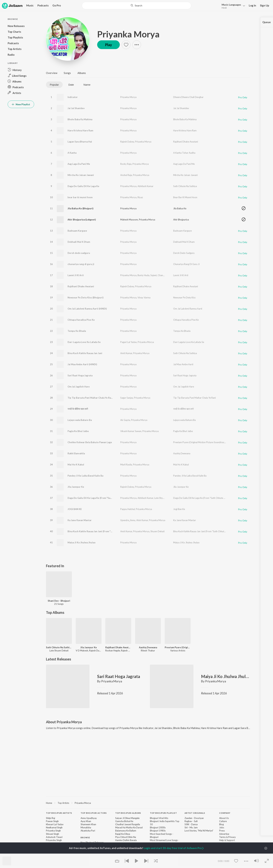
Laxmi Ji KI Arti (76, 275)
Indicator (73, 97)
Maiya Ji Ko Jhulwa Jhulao (81, 542)
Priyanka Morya (128, 34)
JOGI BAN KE (75, 509)
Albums (82, 73)
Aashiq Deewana (182, 453)
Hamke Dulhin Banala (126, 840)
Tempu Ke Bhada (77, 331)
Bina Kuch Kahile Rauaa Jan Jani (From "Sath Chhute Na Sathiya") (103, 531)
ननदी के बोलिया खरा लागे (78, 409)
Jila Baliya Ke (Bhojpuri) (80, 208)
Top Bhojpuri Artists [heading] (59, 813)
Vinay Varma (144, 298)
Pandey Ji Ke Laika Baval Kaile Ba (85, 476)
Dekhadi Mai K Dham (79, 242)
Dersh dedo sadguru (79, 253)
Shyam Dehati (157, 531)
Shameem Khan (88, 824)
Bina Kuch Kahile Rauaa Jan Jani (85, 353)
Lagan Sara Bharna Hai (80, 142)
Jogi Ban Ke (179, 509)
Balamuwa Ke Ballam (126, 831)
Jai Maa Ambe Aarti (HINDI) (82, 364)
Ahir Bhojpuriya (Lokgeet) (82, 220)
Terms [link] (222, 837)
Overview (52, 73)
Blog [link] (221, 824)
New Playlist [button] (21, 104)
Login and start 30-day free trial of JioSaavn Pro (174, 848)
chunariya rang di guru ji (81, 264)
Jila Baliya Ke (180, 208)
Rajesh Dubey (127, 142)
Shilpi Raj (50, 818)
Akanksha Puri (88, 831)
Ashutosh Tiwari (54, 837)
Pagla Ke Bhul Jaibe (78, 431)
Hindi (224, 8)
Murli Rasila (126, 465)
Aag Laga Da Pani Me (79, 164)
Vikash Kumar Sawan (131, 431)
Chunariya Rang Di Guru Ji (186, 264)
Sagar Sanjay (127, 398)
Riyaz (140, 197)
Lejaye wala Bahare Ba (80, 420)
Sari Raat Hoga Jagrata (80, 375)
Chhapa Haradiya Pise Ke (81, 320)
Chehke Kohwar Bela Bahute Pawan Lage (90, 442)
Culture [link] (223, 821)
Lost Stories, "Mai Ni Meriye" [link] (199, 831)
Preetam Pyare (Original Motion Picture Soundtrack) (200, 442)
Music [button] (30, 5)
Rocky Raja (126, 164)
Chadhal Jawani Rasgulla (128, 824)
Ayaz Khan (86, 821)
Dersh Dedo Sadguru (184, 253)
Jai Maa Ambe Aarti (183, 364)
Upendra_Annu (128, 520)
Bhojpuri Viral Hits (159, 818)
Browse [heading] (85, 837)
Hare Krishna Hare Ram (80, 130)
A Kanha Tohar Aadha (184, 153)
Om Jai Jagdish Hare (79, 387)
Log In (252, 5)
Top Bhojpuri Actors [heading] (94, 813)
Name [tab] (87, 85)
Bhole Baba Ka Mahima (80, 119)
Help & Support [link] (227, 840)
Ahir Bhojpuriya (181, 220)
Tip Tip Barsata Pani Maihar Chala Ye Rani (90, 398)
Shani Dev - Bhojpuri (59, 601)
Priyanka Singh (53, 831)
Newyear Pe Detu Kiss (184, 298)
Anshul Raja (126, 175)
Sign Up (265, 5)
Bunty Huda (143, 275)
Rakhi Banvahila (76, 453)
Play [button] (108, 45)
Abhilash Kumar (145, 186)
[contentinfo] (148, 837)
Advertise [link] (224, 834)
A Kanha (72, 153)
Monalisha (86, 827)
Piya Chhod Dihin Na (126, 837)
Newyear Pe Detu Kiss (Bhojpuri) (85, 298)
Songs (67, 73)
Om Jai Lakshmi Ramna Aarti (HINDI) (87, 309)
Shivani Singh (52, 834)
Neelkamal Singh (54, 827)
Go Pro (57, 5)
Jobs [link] (222, 827)
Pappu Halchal (128, 509)
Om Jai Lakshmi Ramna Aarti (188, 309)
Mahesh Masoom (129, 220)
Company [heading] (225, 813)
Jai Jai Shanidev (76, 108)
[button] (232, 6)
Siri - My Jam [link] (191, 827)
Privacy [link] (232, 837)
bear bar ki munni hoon (80, 197)
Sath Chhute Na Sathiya (185, 186)
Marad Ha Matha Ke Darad (129, 827)
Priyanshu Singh (54, 840)
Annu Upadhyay (89, 818)
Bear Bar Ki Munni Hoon (185, 197)
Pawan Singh (52, 821)
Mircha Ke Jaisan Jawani (81, 175)
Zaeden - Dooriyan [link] (194, 818)
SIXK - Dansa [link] (191, 824)
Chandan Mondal (166, 275)
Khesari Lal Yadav (55, 824)
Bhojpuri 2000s (158, 827)
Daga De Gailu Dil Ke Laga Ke (83, 186)
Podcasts (43, 5)
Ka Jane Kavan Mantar (80, 520)
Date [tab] (71, 85)
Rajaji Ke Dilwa (123, 834)
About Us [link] (224, 818)
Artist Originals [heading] (195, 813)
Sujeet (154, 275)
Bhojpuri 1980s (158, 831)
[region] (148, 803)
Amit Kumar (126, 353)
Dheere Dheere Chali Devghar (188, 97)
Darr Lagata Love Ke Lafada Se (84, 342)
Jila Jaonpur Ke (76, 487)
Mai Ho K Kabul (76, 465)
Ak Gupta (125, 420)
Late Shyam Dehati (164, 498)
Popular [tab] (54, 85)
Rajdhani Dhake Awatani (186, 142)
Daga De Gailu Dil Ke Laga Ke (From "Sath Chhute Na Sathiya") (101, 498)
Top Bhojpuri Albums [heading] (128, 813)
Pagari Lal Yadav (128, 342)
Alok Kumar (142, 520)
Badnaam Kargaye (77, 231)
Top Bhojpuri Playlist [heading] (163, 813)
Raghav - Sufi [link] (191, 821)
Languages (231, 5)
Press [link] (222, 831)
